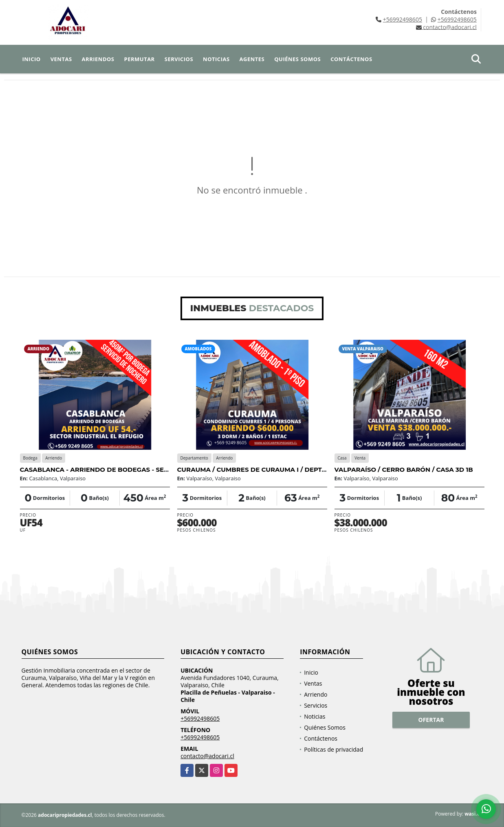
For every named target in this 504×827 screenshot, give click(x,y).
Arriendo (316, 694)
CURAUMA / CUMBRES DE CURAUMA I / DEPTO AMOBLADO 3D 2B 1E (287, 470)
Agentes (252, 59)
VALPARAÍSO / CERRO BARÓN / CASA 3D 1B (404, 470)
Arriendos (98, 59)
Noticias (216, 59)
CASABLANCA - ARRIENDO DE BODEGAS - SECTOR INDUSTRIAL (121, 470)
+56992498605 (403, 19)
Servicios (179, 59)
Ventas (61, 59)
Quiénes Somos (297, 59)
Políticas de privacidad (333, 749)
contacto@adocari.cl (207, 756)
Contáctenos (351, 59)
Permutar (140, 59)
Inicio (32, 59)
